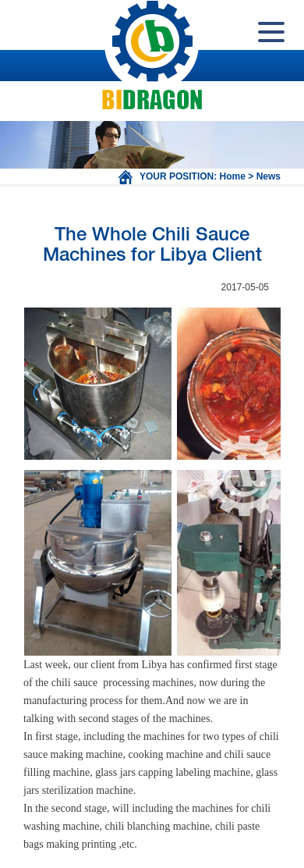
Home (233, 176)
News (269, 176)
